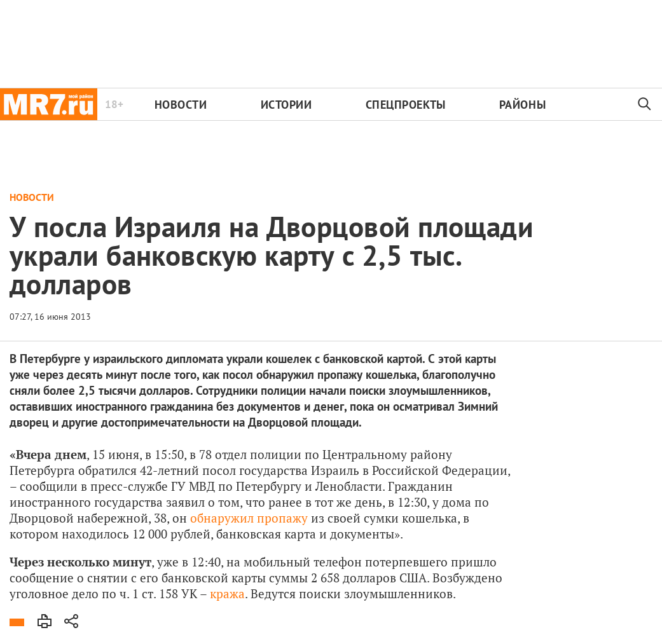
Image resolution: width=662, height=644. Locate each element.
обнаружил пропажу (249, 518)
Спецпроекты (406, 105)
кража (227, 593)
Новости (181, 105)
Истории (286, 105)
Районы (522, 105)
